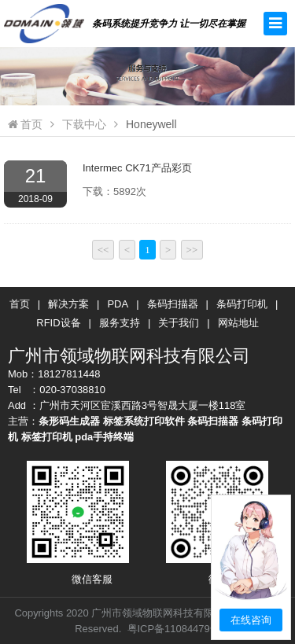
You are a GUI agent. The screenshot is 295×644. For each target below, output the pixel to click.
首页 (25, 124)
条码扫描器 (173, 304)
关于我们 (179, 323)
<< (103, 250)
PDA (118, 304)
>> (192, 250)
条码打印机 (242, 304)
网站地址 (238, 323)
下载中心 (84, 124)
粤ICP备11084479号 (174, 629)
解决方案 (68, 304)
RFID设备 (58, 323)
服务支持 (120, 323)
